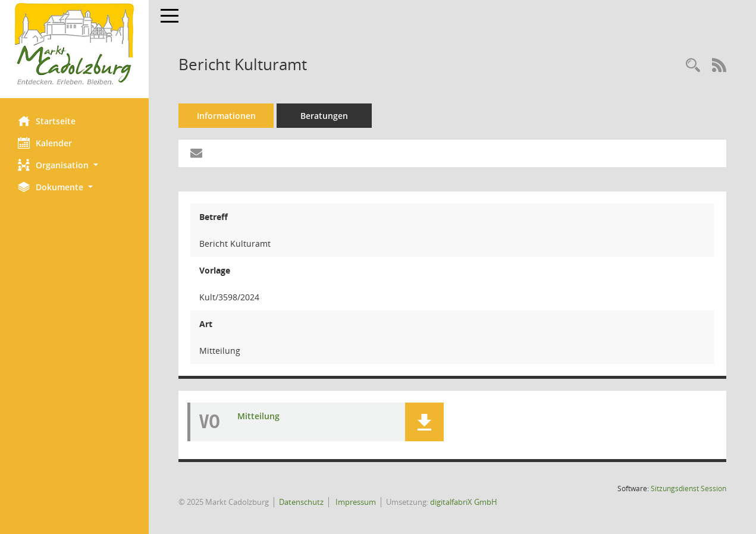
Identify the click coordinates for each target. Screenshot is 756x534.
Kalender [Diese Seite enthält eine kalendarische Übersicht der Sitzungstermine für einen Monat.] (45, 143)
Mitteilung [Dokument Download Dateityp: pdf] (258, 416)
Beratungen (324, 116)
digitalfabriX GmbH (464, 502)
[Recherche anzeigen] (693, 66)
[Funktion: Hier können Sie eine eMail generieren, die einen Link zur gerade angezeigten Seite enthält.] (196, 153)
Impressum (355, 502)
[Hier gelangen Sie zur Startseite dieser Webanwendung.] (74, 45)
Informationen (226, 116)
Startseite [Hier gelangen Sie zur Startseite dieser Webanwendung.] (47, 121)
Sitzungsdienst (688, 489)
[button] (74, 165)
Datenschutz (301, 502)
